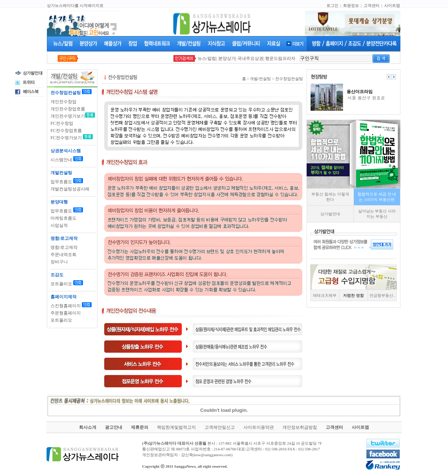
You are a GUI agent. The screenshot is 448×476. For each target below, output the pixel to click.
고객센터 (372, 5)
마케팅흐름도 (63, 218)
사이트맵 (392, 5)
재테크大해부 (325, 295)
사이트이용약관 (259, 427)
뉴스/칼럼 (207, 58)
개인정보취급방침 (300, 427)
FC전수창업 (62, 123)
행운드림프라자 (280, 58)
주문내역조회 (63, 255)
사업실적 (59, 225)
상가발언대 (330, 214)
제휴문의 (140, 427)
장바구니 (59, 262)
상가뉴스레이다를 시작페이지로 (75, 5)
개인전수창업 (63, 102)
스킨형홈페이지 (66, 306)
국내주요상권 (250, 58)
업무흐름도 (61, 182)
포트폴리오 (61, 284)
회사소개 (88, 427)
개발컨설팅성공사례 (70, 189)
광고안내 (114, 427)
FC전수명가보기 (66, 138)
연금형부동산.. (382, 295)
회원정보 (351, 5)
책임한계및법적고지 (176, 427)
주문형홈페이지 (66, 313)
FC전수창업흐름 (66, 131)
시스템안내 (61, 160)
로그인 (332, 5)
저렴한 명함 (353, 295)
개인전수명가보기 (68, 116)
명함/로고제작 (64, 247)
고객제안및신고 (220, 427)
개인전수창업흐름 (68, 109)
